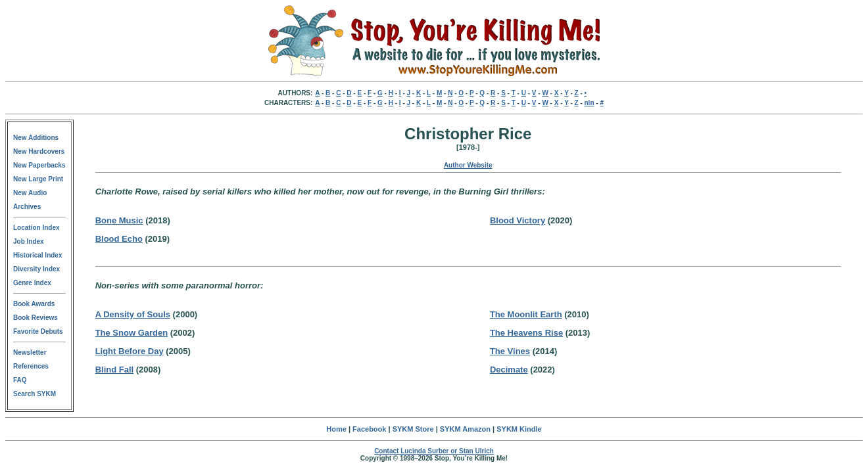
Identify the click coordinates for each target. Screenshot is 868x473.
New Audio (30, 193)
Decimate (509, 370)
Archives (27, 207)
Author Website (468, 165)
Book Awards (34, 304)
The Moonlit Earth (526, 314)
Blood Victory (518, 220)
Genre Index (32, 283)
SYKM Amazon (465, 429)
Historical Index (37, 255)
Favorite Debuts (38, 331)
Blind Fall (115, 370)
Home (336, 429)
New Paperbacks (39, 165)
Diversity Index (36, 269)
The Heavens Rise (526, 333)
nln (590, 103)
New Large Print (38, 179)
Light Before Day (130, 351)
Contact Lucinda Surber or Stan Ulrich (434, 451)
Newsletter (30, 352)
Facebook (369, 429)
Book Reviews (36, 318)
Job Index (29, 241)
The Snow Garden (132, 333)
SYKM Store (413, 429)
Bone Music (119, 220)
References (31, 366)
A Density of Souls (133, 314)
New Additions (36, 138)
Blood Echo (119, 239)
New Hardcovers (39, 151)
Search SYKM (35, 394)
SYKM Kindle (519, 429)
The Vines (510, 351)
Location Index (36, 228)
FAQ (20, 380)
